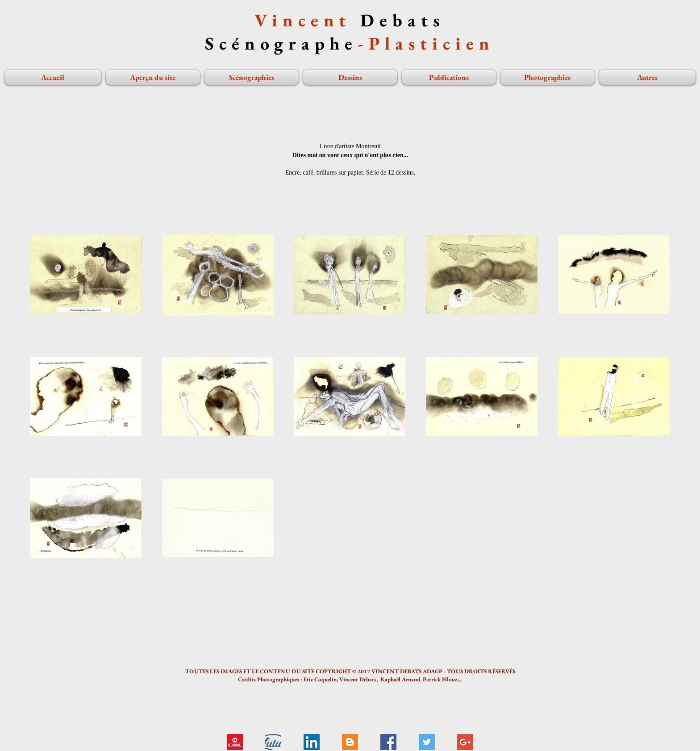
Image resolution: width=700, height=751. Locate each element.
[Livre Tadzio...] (273, 742)
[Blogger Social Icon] (350, 742)
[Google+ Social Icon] (465, 742)
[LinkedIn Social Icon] (312, 742)
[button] (548, 77)
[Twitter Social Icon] (427, 742)
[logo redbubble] (235, 742)
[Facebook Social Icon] (388, 742)
